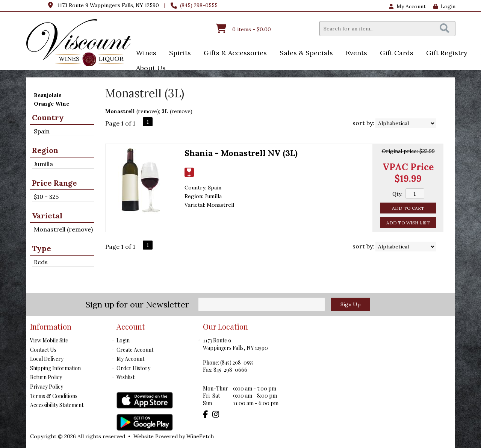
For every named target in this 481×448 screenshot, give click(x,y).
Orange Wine (51, 104)
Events (354, 54)
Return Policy (46, 377)
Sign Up (351, 304)
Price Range (54, 183)
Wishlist (126, 377)
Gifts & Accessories (233, 54)
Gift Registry (447, 53)
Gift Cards (397, 53)
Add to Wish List (408, 223)
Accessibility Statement (57, 405)
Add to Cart (408, 208)
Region (45, 150)
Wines (144, 54)
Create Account (135, 350)
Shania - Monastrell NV (241, 153)
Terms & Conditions (54, 396)
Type (42, 248)
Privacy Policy (47, 387)
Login (444, 6)
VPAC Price (408, 167)
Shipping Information (55, 368)
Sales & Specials (304, 54)
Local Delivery (47, 359)
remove (147, 111)
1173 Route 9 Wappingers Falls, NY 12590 (108, 5)
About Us (148, 69)
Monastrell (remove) (63, 229)
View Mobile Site (49, 340)
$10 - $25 (46, 197)
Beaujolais (48, 95)
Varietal (47, 216)
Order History (133, 368)
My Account (130, 359)
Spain (42, 131)
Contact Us (43, 350)
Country (48, 117)
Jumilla (43, 164)
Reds (41, 262)
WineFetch (200, 436)
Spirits (178, 54)
